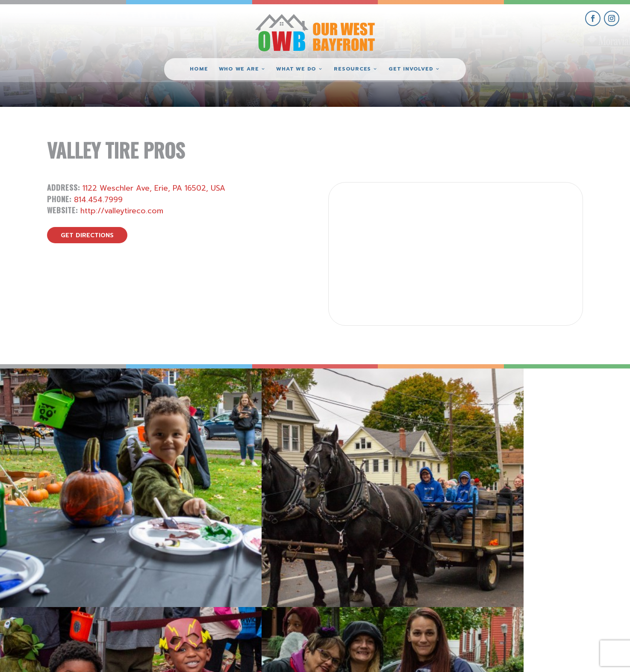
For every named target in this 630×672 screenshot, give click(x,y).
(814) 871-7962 (315, 600)
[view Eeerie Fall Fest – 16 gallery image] (394, 447)
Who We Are (239, 69)
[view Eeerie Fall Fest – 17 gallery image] (237, 447)
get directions (87, 235)
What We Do (296, 69)
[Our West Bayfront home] (315, 32)
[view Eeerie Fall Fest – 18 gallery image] (79, 447)
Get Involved (411, 69)
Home (199, 69)
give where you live (535, 591)
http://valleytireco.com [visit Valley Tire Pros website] (122, 211)
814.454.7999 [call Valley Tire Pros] (98, 200)
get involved (535, 571)
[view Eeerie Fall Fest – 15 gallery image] (552, 447)
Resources (352, 69)
